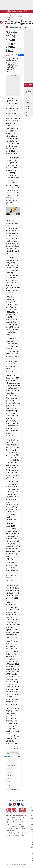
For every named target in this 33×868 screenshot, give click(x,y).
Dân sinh (27, 22)
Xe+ (19, 22)
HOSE (9, 775)
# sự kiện (13, 762)
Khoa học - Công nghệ (21, 22)
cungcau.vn (9, 867)
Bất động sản (16, 22)
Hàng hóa (24, 22)
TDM (9, 785)
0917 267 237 (9, 12)
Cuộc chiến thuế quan (16, 27)
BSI (14, 406)
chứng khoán (11, 765)
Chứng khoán (7, 55)
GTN (9, 772)
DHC (7, 238)
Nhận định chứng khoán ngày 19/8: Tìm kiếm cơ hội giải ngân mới (28, 108)
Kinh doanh (13, 22)
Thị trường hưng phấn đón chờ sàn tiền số (28, 91)
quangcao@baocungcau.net (12, 11)
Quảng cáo (8, 10)
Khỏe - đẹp (30, 22)
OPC (12, 170)
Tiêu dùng (6, 22)
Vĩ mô (4, 22)
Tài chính (9, 22)
